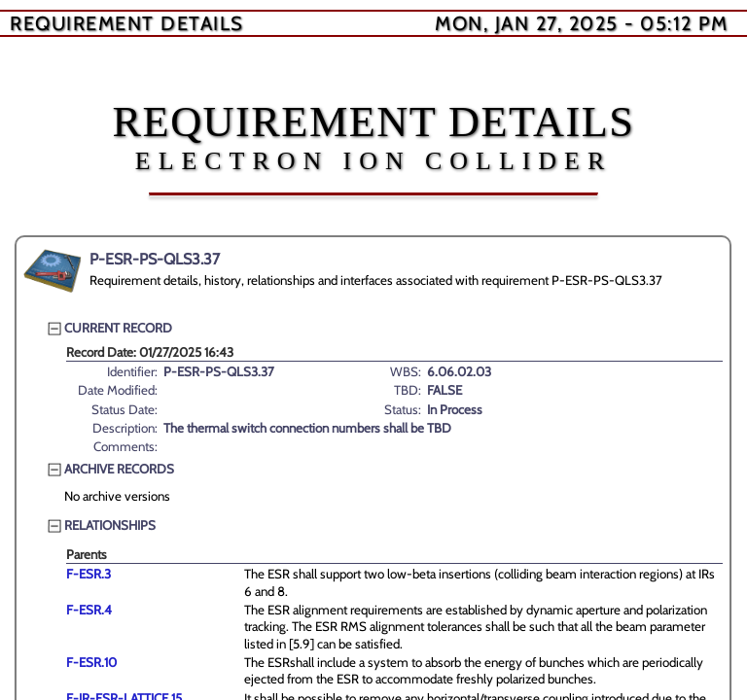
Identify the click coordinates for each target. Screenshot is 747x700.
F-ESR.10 (91, 662)
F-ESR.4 (89, 610)
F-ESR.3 (89, 574)
